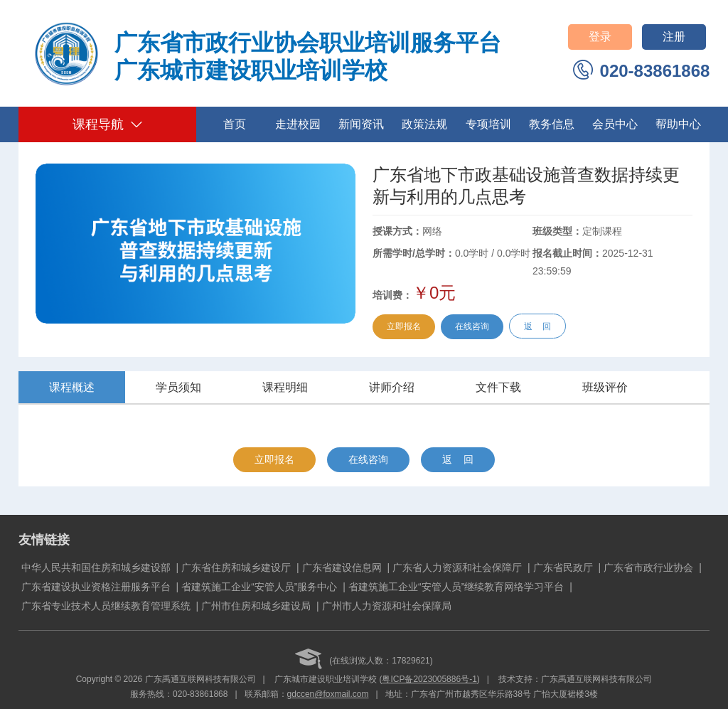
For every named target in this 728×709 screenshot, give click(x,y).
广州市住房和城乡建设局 (256, 606)
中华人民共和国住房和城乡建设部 (96, 567)
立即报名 (404, 326)
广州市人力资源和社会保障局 (387, 606)
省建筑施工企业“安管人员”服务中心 (259, 587)
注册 (674, 37)
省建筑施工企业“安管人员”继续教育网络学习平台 (456, 587)
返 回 (537, 326)
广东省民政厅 (563, 567)
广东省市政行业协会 (648, 567)
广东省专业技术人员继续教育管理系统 (106, 606)
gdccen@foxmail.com (328, 694)
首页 (235, 124)
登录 (600, 37)
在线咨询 (472, 326)
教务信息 (552, 124)
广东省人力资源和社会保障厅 (457, 567)
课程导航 (107, 124)
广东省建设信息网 (342, 567)
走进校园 (298, 124)
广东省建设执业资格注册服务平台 (96, 587)
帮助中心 (678, 124)
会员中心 (615, 124)
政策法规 (424, 124)
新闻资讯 (361, 124)
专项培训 (488, 124)
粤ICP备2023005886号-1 (429, 679)
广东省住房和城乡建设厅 (236, 567)
